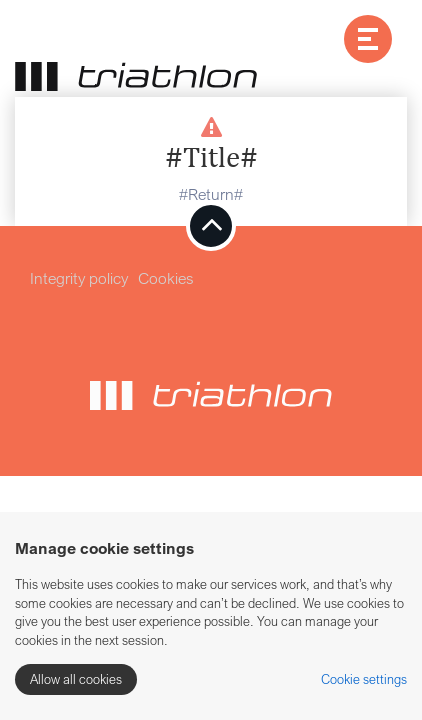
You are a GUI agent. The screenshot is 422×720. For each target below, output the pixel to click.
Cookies (166, 278)
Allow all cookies (76, 679)
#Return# (211, 194)
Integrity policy (79, 278)
